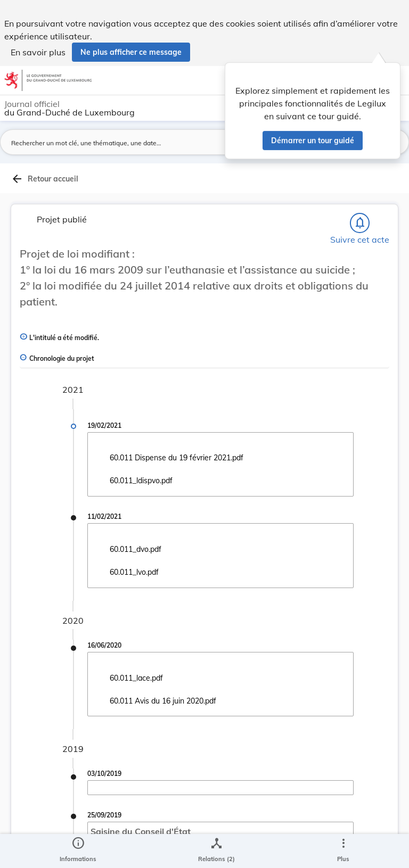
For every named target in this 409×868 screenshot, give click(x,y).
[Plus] (343, 851)
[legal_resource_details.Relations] (216, 851)
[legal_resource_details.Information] (78, 851)
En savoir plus (38, 52)
